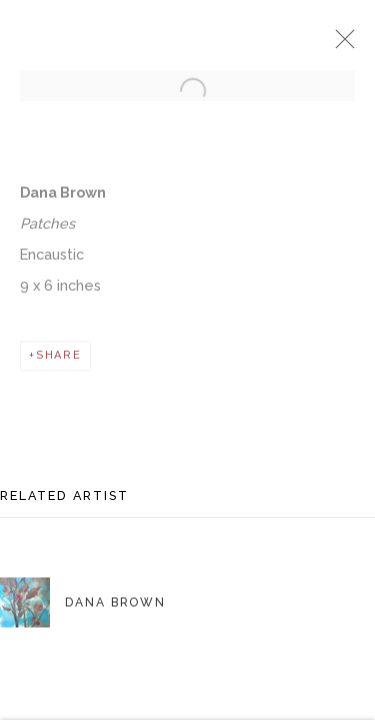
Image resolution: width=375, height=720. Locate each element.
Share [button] (59, 364)
